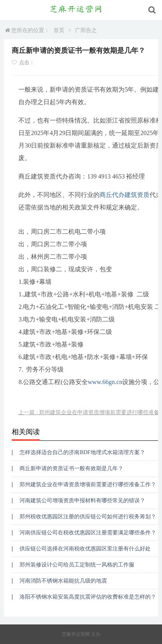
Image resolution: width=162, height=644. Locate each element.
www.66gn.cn (105, 382)
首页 (59, 30)
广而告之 (86, 30)
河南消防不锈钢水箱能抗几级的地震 (63, 581)
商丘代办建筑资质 (125, 195)
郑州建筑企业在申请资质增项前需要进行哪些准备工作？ (88, 484)
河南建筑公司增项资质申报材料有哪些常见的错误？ (82, 501)
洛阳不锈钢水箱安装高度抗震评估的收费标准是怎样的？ (88, 597)
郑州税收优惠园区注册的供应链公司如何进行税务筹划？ (88, 517)
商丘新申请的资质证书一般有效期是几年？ (71, 468)
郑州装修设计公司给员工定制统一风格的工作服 (77, 565)
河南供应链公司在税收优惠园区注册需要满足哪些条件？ (88, 533)
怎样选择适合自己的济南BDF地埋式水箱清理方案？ (82, 452)
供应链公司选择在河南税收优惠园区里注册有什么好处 (85, 549)
